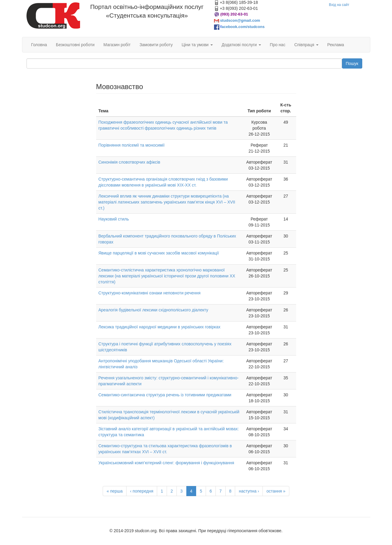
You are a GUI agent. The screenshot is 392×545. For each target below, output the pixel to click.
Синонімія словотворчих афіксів (129, 162)
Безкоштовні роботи (75, 45)
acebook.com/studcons (243, 27)
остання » (276, 491)
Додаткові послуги (241, 45)
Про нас (278, 45)
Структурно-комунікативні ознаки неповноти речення (150, 293)
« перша (115, 491)
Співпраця (306, 45)
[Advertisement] (57, 172)
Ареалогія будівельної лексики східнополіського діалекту (153, 310)
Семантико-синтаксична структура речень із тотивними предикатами (165, 395)
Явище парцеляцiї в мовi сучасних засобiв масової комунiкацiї (159, 253)
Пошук (352, 63)
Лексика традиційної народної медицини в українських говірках (160, 327)
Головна (39, 45)
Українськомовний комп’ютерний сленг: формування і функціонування (166, 463)
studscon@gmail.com (240, 20)
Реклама (336, 45)
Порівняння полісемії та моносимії (132, 145)
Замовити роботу (156, 45)
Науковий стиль (114, 219)
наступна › (249, 491)
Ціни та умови (197, 45)
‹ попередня (142, 491)
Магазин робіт (117, 45)
